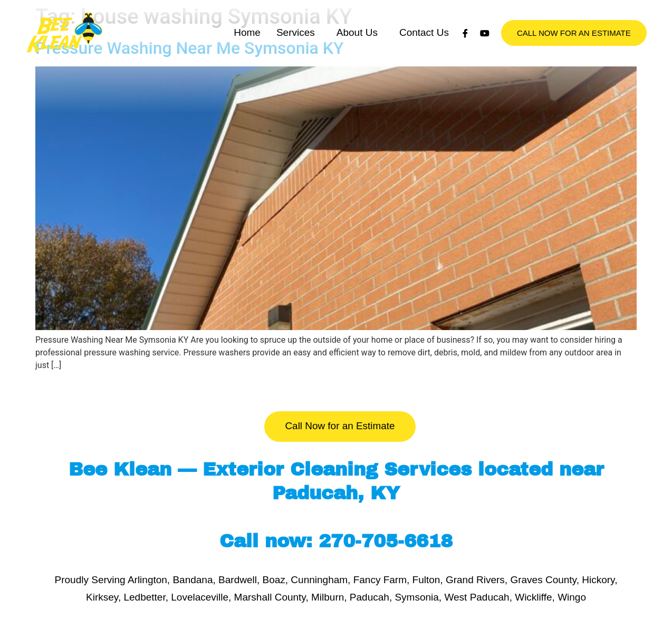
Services (296, 43)
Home (247, 43)
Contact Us (424, 43)
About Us (357, 43)
